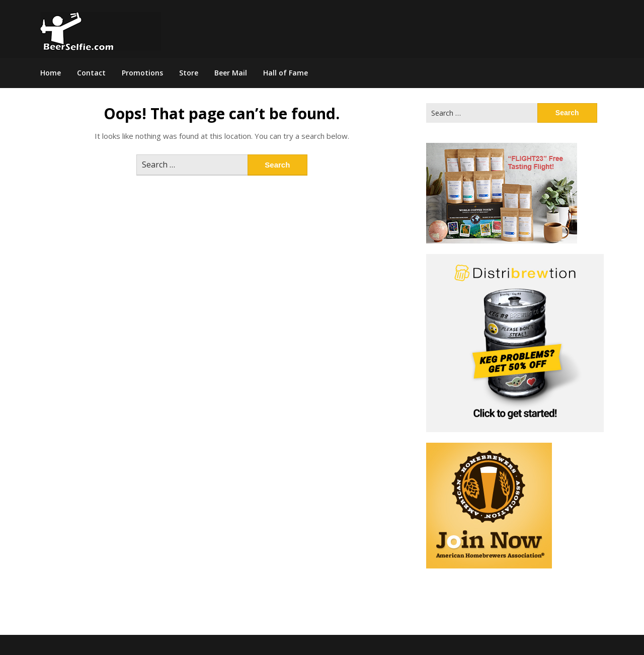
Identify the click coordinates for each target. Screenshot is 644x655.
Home (51, 73)
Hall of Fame (286, 73)
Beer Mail (231, 73)
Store (189, 73)
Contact (91, 73)
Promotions (142, 73)
